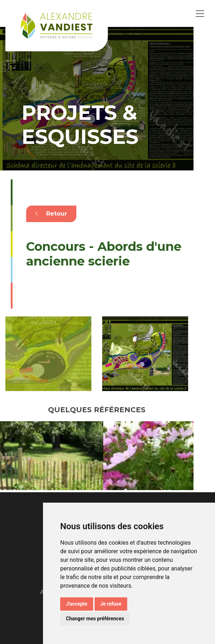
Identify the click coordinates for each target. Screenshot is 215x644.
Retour (51, 214)
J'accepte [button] (77, 604)
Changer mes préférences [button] (95, 619)
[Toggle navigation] (200, 14)
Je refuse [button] (111, 604)
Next (199, 457)
